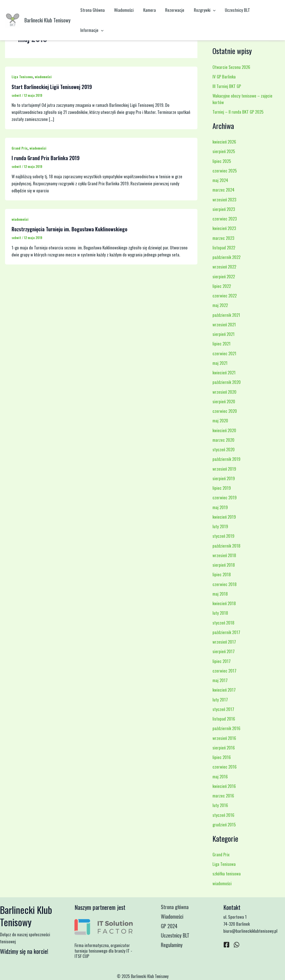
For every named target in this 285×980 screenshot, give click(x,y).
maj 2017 (220, 680)
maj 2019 (220, 507)
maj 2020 (220, 420)
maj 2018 (220, 594)
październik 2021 (226, 315)
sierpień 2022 (224, 276)
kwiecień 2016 (224, 786)
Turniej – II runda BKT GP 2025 (238, 112)
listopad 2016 (224, 719)
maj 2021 (220, 363)
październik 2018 (226, 546)
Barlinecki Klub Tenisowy (47, 20)
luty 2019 (220, 526)
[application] (209, 10)
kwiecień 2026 (224, 142)
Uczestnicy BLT (233, 10)
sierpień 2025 (224, 151)
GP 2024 (170, 926)
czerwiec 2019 (225, 497)
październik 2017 (226, 632)
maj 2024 (220, 180)
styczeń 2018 (223, 623)
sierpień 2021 (224, 334)
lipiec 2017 (222, 661)
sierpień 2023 (224, 209)
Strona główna (175, 907)
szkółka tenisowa (227, 874)
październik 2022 (226, 257)
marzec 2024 (223, 190)
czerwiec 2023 (225, 219)
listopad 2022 (224, 248)
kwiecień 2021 (224, 372)
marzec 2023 (223, 238)
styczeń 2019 (223, 536)
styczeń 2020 (224, 449)
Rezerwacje (172, 10)
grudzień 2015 (224, 825)
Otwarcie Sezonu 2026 (231, 67)
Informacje (91, 30)
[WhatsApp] (237, 945)
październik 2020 (227, 382)
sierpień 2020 (224, 401)
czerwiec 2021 (224, 353)
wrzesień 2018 (224, 555)
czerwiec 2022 (225, 296)
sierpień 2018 (224, 565)
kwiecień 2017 (224, 690)
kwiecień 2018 (224, 603)
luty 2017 (220, 700)
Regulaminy (172, 945)
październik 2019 (226, 459)
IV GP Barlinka (224, 77)
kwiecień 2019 (224, 517)
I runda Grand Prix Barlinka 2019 (46, 158)
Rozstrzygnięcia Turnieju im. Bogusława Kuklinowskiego (69, 229)
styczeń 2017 (223, 709)
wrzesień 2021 (224, 324)
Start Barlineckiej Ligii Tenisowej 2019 (52, 87)
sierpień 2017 (224, 651)
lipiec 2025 (222, 161)
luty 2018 (220, 613)
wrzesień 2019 (224, 469)
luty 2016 (220, 805)
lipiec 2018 (222, 574)
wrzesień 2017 (224, 642)
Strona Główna (92, 10)
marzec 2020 (223, 440)
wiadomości (43, 77)
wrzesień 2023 (224, 199)
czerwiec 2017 (224, 671)
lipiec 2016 (222, 757)
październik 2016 (226, 728)
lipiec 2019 (222, 488)
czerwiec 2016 (225, 767)
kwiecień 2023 (224, 228)
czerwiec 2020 (225, 411)
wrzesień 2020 (224, 392)
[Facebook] (226, 945)
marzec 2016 (223, 796)
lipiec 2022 (222, 286)
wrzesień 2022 (224, 267)
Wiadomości (123, 10)
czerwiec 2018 (225, 584)
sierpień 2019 (224, 478)
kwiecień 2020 (224, 430)
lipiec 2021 (222, 344)
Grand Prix (20, 148)
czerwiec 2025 (225, 171)
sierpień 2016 (224, 748)
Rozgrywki (201, 10)
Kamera (147, 10)
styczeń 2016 (223, 815)
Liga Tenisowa (22, 77)
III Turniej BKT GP (227, 86)
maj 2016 (220, 776)
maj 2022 (220, 305)
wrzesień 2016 (224, 738)
